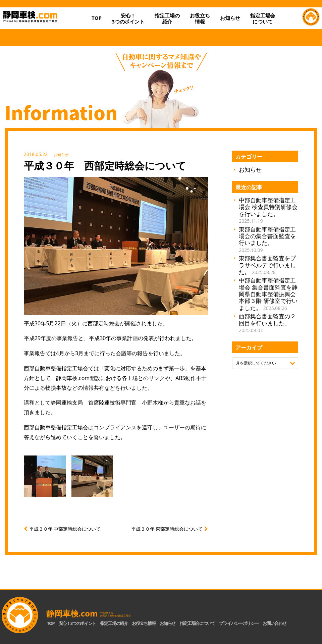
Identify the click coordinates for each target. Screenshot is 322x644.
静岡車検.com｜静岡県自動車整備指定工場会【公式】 (43, 23)
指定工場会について (263, 18)
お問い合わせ (274, 623)
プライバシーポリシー (239, 623)
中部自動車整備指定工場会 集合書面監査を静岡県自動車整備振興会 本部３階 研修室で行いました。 (268, 294)
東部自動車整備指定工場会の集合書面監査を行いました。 (267, 239)
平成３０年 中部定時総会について (65, 529)
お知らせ (230, 18)
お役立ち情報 (200, 18)
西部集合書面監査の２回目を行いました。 (267, 323)
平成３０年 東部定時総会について (167, 529)
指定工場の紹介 (114, 623)
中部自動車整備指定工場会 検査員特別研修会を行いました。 (268, 210)
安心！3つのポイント (128, 18)
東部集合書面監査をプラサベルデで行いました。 (267, 265)
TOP (97, 18)
